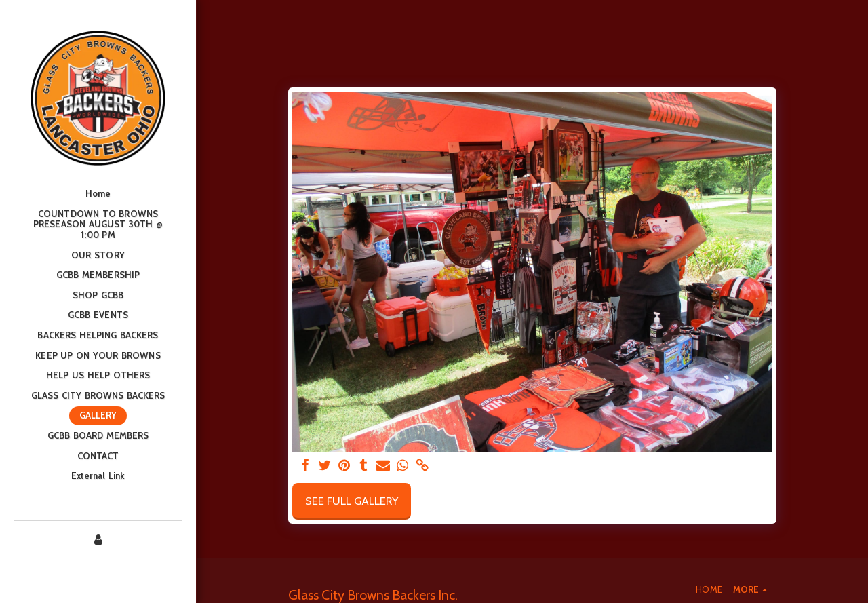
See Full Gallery (352, 501)
